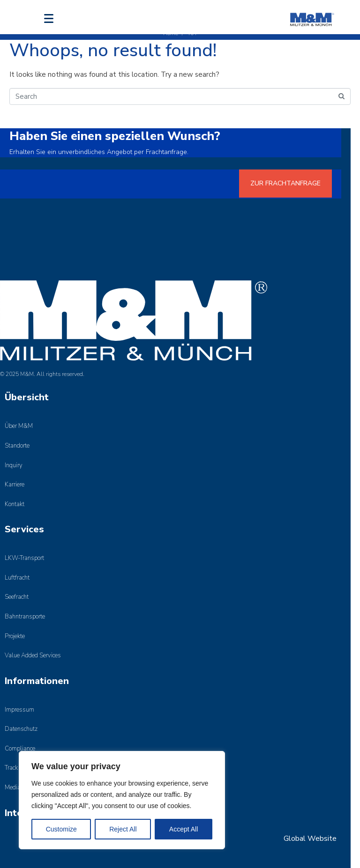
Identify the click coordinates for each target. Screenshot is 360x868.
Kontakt (15, 504)
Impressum (19, 710)
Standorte (17, 446)
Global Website (310, 839)
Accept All (184, 829)
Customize (61, 829)
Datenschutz (21, 729)
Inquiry (14, 465)
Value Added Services (33, 655)
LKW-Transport (24, 558)
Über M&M (19, 426)
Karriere (15, 485)
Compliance (20, 749)
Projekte (15, 636)
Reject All (123, 829)
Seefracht (17, 597)
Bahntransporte (25, 617)
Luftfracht (17, 578)
